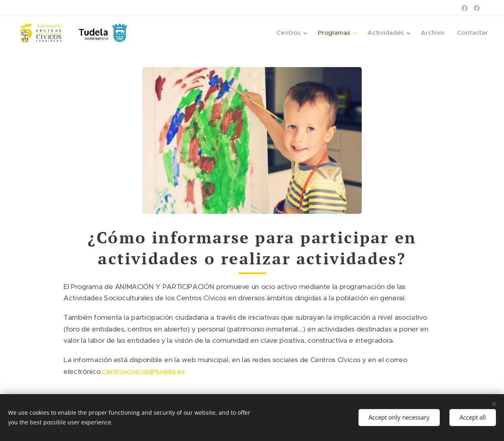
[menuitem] (298, 33)
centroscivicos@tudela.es (143, 371)
